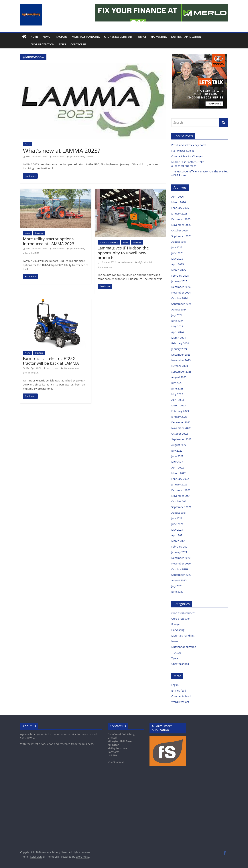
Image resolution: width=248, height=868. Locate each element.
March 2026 (179, 202)
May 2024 (177, 326)
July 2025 (177, 247)
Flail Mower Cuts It (183, 151)
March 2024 (179, 338)
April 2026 (178, 197)
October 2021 (180, 501)
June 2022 (177, 456)
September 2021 (181, 507)
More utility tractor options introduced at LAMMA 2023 (49, 241)
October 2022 (180, 434)
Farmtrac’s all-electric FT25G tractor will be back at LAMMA (51, 361)
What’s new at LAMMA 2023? (62, 150)
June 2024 (177, 321)
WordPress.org (180, 702)
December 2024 (181, 287)
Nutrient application (186, 37)
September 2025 (181, 236)
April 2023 (178, 400)
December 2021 (181, 490)
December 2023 (181, 355)
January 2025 (179, 281)
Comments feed (181, 696)
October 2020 (180, 569)
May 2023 (177, 394)
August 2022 (179, 445)
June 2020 (177, 592)
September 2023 (181, 372)
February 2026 (180, 208)
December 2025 (181, 219)
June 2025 (177, 253)
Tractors (61, 37)
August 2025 (179, 242)
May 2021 (177, 530)
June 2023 (177, 388)
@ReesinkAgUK (31, 373)
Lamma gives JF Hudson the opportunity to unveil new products (123, 253)
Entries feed (179, 691)
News (46, 37)
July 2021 (177, 518)
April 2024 (178, 332)
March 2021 (179, 541)
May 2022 (177, 462)
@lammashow (77, 157)
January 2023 (179, 417)
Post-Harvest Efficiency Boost (189, 145)
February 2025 (180, 276)
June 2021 (177, 524)
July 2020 (177, 586)
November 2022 (181, 428)
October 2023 (180, 366)
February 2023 (180, 411)
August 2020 (179, 580)
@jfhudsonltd (145, 262)
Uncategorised (180, 664)
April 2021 (178, 535)
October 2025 (180, 230)
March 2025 (179, 270)
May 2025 (177, 259)
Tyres (54, 44)
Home (35, 37)
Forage (142, 37)
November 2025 (181, 225)
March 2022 (179, 473)
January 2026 (179, 213)
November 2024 (181, 293)
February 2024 (180, 343)
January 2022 (179, 484)
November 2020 (181, 563)
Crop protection (34, 44)
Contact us (70, 44)
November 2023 (181, 360)
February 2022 (180, 479)
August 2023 (179, 377)
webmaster (59, 157)
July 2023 (177, 383)
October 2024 (180, 298)
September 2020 (181, 575)
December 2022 (181, 422)
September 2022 (181, 439)
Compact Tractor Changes (187, 156)
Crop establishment (118, 37)
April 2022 (178, 468)
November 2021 (181, 496)
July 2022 (177, 451)
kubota (26, 253)
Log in (175, 685)
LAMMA (90, 157)
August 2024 (179, 309)
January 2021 (179, 552)
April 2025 (178, 264)
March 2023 (179, 405)
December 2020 (181, 558)
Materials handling (86, 37)
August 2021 (179, 513)
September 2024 (181, 304)
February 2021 (180, 547)
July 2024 (177, 315)
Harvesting (159, 37)
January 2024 (179, 349)
